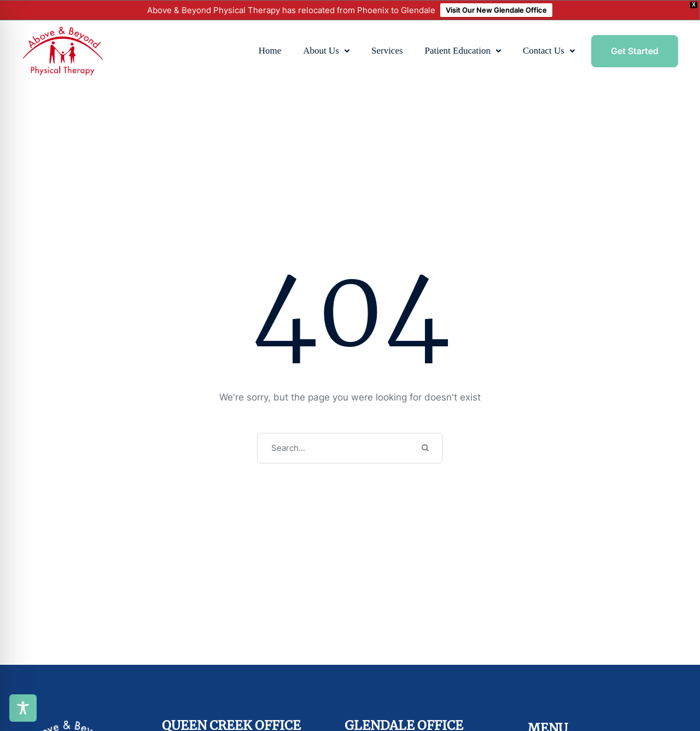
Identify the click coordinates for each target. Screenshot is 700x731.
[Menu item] (270, 51)
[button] (347, 51)
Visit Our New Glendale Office (496, 10)
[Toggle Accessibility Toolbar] (23, 708)
